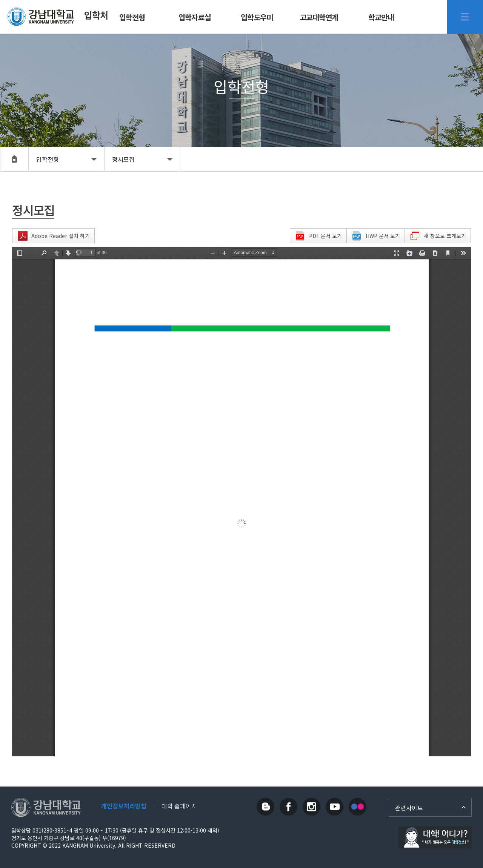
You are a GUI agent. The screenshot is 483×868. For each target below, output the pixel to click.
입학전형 (132, 17)
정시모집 (123, 159)
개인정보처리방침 (124, 806)
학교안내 (381, 17)
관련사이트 (409, 808)
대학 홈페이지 (179, 806)
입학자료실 (195, 17)
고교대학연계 (319, 17)
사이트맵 (465, 17)
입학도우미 (257, 17)
